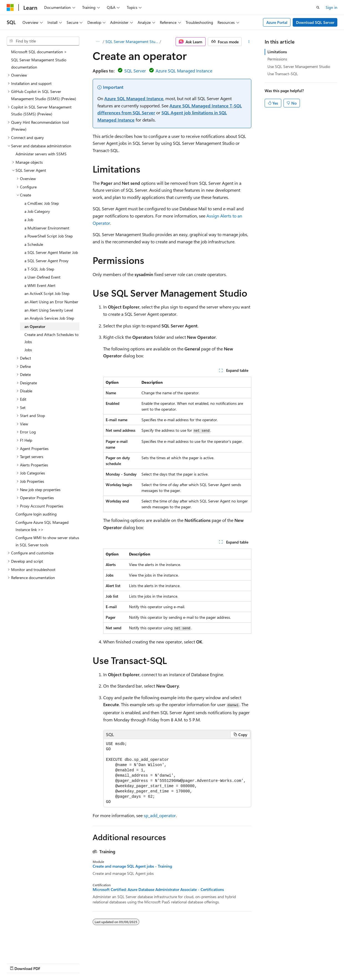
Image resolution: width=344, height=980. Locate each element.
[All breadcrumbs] (98, 42)
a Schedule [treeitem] (34, 244)
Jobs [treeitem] (28, 350)
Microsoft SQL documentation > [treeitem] (39, 52)
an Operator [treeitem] (35, 326)
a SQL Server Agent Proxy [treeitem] (46, 261)
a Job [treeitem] (29, 220)
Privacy (121, 963)
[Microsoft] (10, 7)
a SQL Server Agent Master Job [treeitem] (51, 252)
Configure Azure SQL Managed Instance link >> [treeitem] (42, 526)
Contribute (99, 963)
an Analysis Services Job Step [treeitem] (49, 318)
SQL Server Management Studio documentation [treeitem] (39, 63)
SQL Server (135, 71)
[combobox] (43, 41)
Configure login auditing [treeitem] (36, 514)
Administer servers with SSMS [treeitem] (41, 154)
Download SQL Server (315, 22)
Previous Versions (50, 963)
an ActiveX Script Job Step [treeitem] (47, 293)
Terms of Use (149, 963)
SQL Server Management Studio (132, 41)
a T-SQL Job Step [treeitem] (39, 269)
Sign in (332, 7)
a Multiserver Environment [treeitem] (47, 228)
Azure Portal (277, 22)
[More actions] (249, 42)
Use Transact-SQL (283, 74)
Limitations (277, 52)
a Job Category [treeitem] (37, 211)
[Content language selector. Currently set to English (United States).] (32, 950)
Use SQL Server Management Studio (299, 66)
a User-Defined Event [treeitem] (42, 277)
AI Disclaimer (18, 963)
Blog (76, 963)
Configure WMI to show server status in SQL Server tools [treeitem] (47, 541)
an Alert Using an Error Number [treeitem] (51, 302)
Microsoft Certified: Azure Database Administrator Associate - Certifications (158, 890)
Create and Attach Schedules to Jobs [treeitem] (51, 338)
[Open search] (318, 7)
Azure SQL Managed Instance (184, 71)
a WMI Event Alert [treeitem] (40, 285)
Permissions (277, 59)
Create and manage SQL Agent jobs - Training (132, 866)
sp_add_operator (160, 815)
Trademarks (176, 963)
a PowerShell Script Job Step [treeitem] (49, 236)
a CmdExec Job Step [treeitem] (42, 203)
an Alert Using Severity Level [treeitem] (49, 310)
